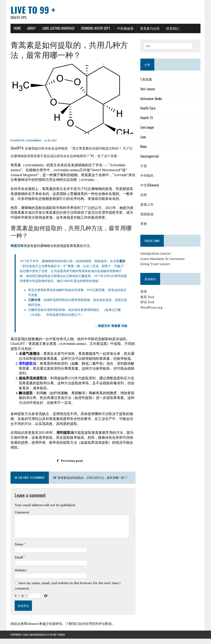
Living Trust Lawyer (155, 264)
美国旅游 (147, 214)
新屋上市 (147, 204)
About (32, 28)
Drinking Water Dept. (96, 28)
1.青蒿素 (146, 79)
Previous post (70, 461)
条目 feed (147, 297)
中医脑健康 (125, 28)
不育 (144, 166)
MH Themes (59, 635)
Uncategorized (149, 156)
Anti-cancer (148, 89)
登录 (144, 291)
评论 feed (147, 302)
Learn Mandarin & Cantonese (162, 259)
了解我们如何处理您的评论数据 (89, 624)
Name (19, 544)
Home (17, 28)
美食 (144, 223)
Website (21, 570)
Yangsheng (34, 140)
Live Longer (147, 127)
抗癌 (144, 195)
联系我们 (173, 28)
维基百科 (17, 246)
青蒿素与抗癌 (150, 28)
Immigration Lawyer (156, 253)
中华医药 (147, 175)
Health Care (148, 108)
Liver (143, 137)
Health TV (147, 118)
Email (19, 557)
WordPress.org (151, 307)
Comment (22, 512)
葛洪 (122, 261)
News (144, 146)
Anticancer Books (151, 99)
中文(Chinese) (149, 185)
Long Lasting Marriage (58, 28)
